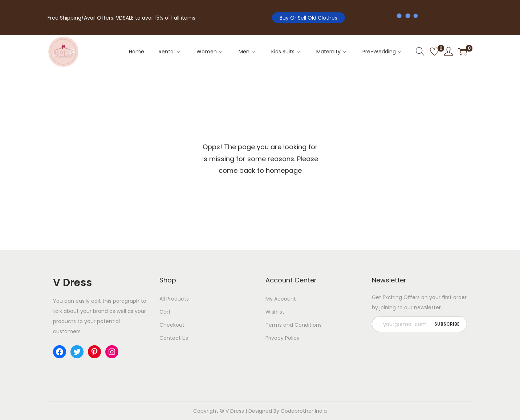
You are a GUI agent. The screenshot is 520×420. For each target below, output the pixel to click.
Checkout (172, 325)
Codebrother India (304, 411)
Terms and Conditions (294, 325)
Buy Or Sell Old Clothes (308, 18)
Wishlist (275, 312)
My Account (281, 299)
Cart (165, 312)
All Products (174, 299)
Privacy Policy (283, 338)
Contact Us (174, 338)
